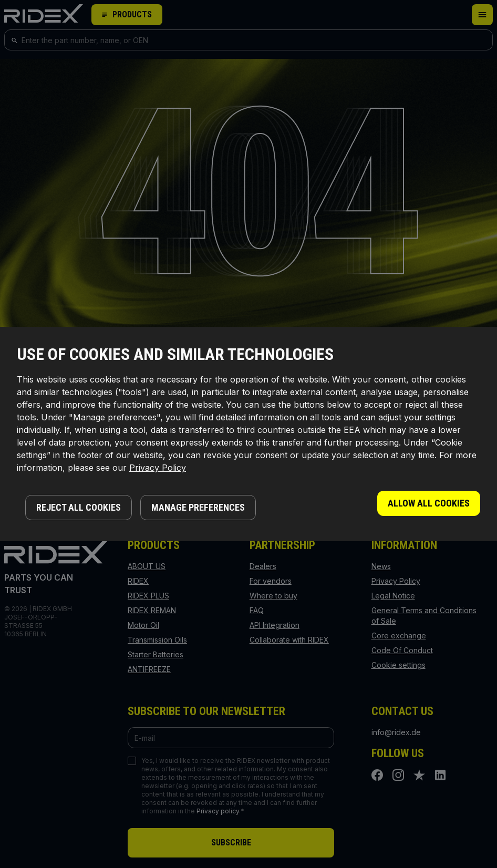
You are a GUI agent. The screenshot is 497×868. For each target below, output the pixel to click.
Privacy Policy (158, 468)
